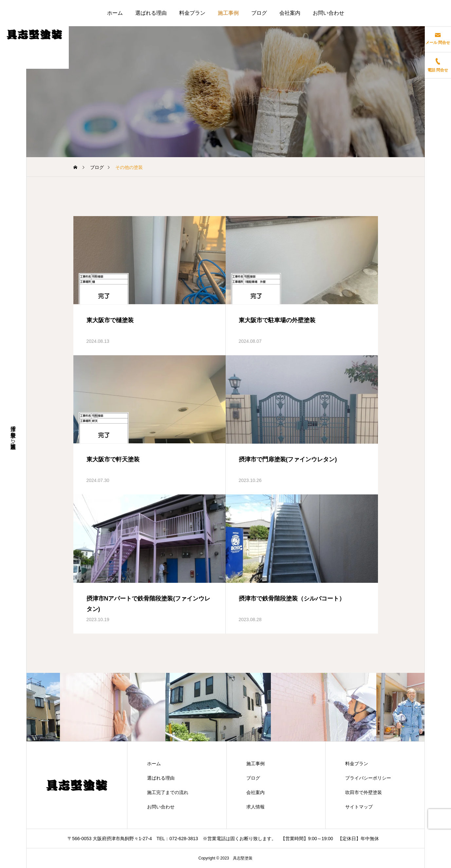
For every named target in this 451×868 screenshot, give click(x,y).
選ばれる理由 (151, 13)
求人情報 (255, 807)
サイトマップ (359, 807)
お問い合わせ (329, 13)
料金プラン (192, 13)
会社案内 (290, 13)
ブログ (259, 13)
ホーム (115, 13)
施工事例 (228, 13)
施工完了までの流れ (168, 792)
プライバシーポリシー (368, 778)
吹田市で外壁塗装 (364, 792)
